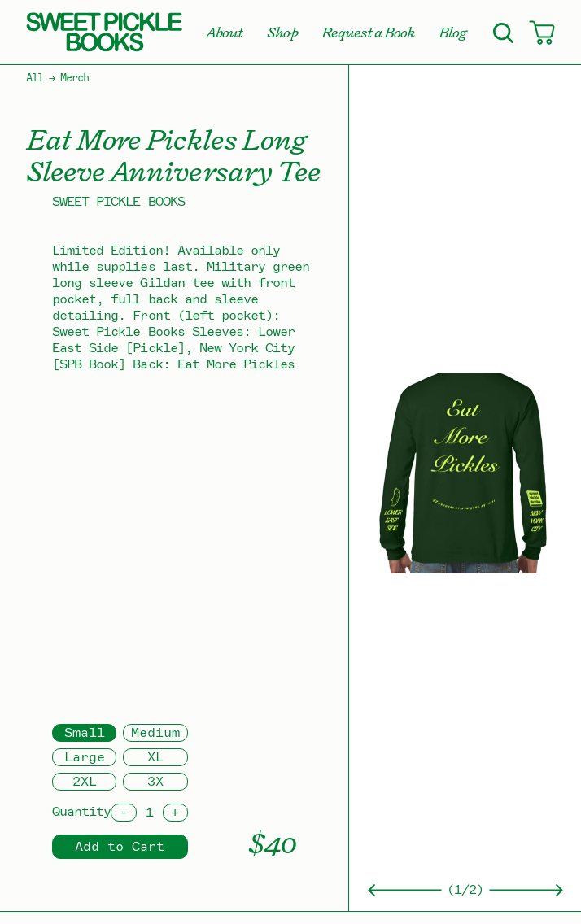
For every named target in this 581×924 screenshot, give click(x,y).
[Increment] (175, 813)
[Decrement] (123, 813)
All (35, 78)
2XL (85, 782)
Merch (74, 78)
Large (85, 757)
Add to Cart (120, 847)
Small (85, 733)
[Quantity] (150, 813)
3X (155, 782)
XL (155, 757)
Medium (155, 733)
